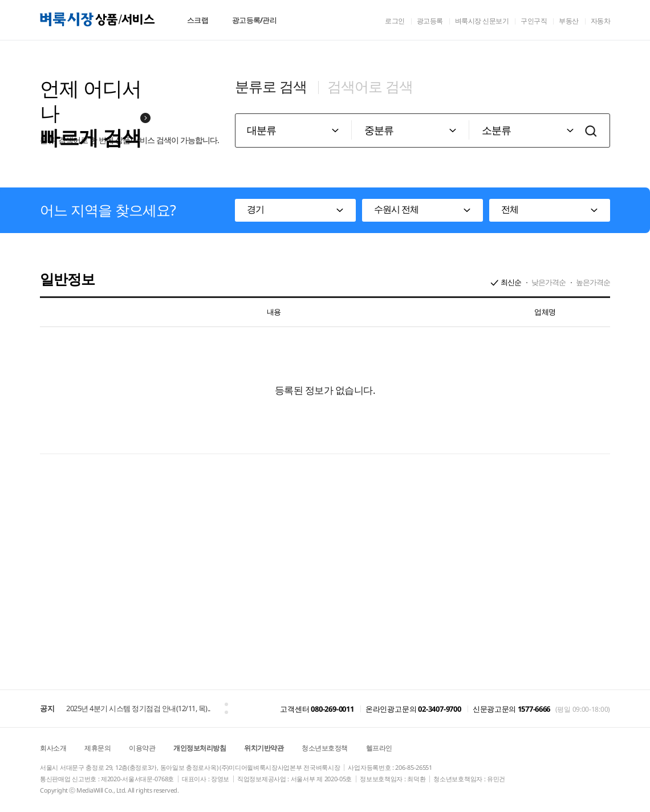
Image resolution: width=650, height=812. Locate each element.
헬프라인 (379, 748)
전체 (510, 209)
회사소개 (53, 748)
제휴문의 (97, 748)
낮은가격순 (549, 282)
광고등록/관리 (254, 20)
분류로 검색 (271, 86)
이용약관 (142, 748)
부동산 (569, 21)
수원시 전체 (396, 209)
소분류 (496, 130)
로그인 (395, 21)
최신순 (511, 282)
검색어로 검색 (370, 86)
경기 (255, 209)
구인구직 (534, 21)
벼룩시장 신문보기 (482, 21)
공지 (47, 708)
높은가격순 (593, 282)
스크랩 (198, 20)
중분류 (379, 130)
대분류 (261, 130)
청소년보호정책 (325, 748)
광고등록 (430, 21)
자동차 (601, 21)
